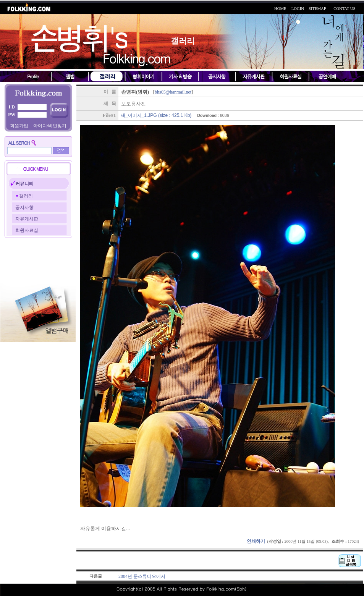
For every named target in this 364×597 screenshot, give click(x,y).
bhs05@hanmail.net (173, 92)
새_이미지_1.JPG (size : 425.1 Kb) (156, 115)
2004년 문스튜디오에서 (142, 576)
